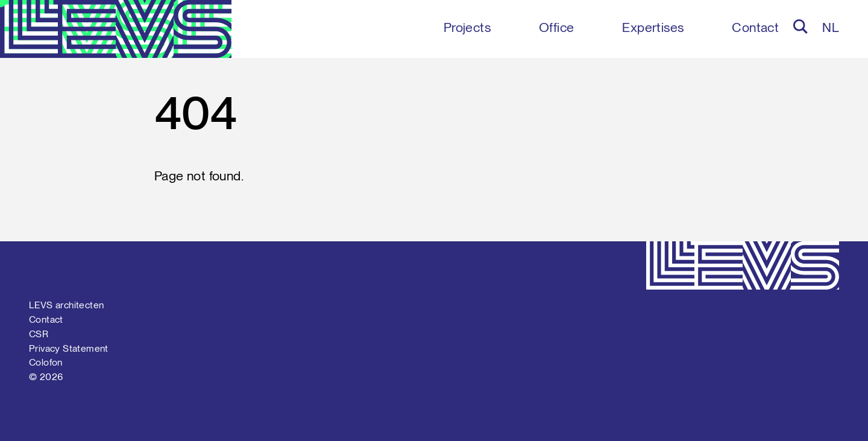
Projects (467, 27)
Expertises (653, 27)
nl (831, 27)
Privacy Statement (69, 348)
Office (556, 27)
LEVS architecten (66, 305)
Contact (755, 27)
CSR (39, 334)
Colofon (46, 362)
